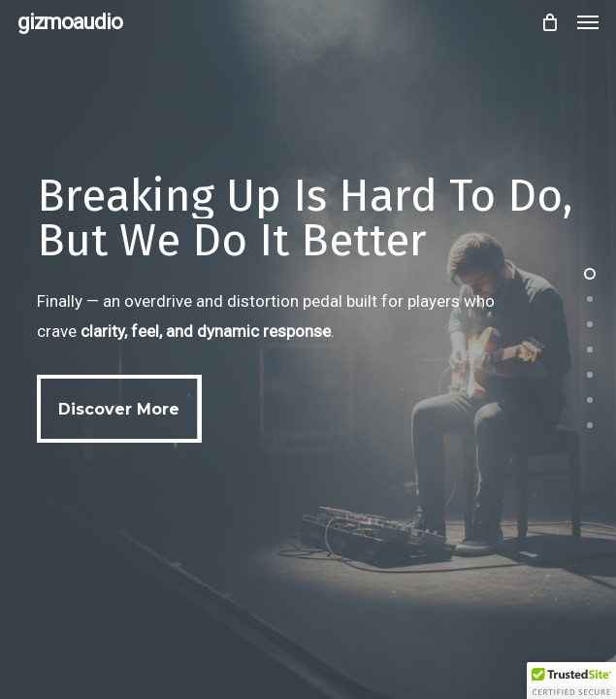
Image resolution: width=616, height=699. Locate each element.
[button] (588, 22)
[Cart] (549, 22)
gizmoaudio (70, 22)
